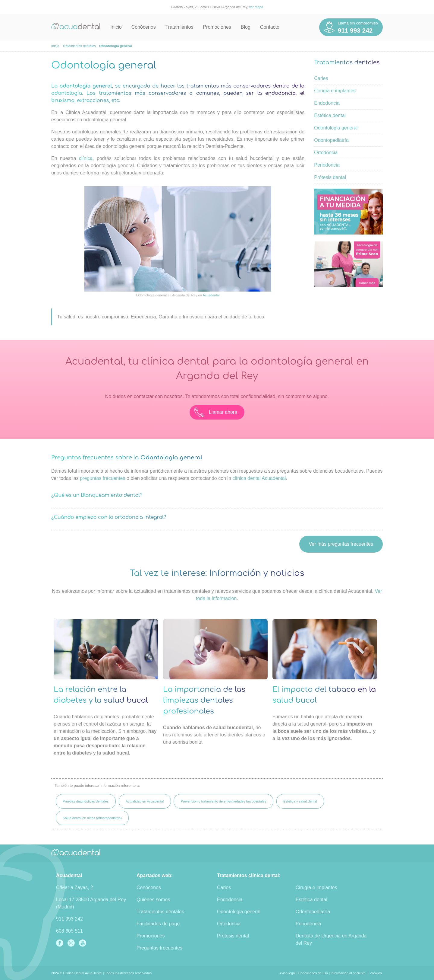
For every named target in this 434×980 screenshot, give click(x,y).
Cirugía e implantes (335, 91)
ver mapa (256, 7)
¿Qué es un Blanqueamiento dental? (97, 495)
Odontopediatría (331, 140)
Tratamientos (179, 27)
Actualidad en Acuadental (145, 801)
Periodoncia (327, 165)
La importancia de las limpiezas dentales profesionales (204, 700)
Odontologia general (336, 128)
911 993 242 (69, 919)
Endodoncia (327, 103)
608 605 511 (69, 931)
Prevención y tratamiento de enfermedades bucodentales (224, 801)
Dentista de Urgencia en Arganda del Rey (331, 939)
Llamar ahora (216, 412)
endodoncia (280, 93)
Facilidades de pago (158, 924)
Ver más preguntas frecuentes (341, 544)
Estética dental (330, 115)
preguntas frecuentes (102, 478)
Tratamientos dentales (160, 912)
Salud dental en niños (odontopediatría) (92, 818)
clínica (86, 158)
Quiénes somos (153, 900)
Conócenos (144, 27)
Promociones (217, 27)
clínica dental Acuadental (259, 478)
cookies (376, 973)
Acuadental (211, 295)
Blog (246, 27)
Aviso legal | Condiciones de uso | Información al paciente (322, 973)
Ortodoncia (326, 153)
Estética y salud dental (300, 801)
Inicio (116, 27)
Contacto (270, 27)
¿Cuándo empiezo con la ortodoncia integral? (109, 517)
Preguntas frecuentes (159, 948)
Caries (321, 78)
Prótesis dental (330, 177)
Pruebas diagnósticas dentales (86, 801)
